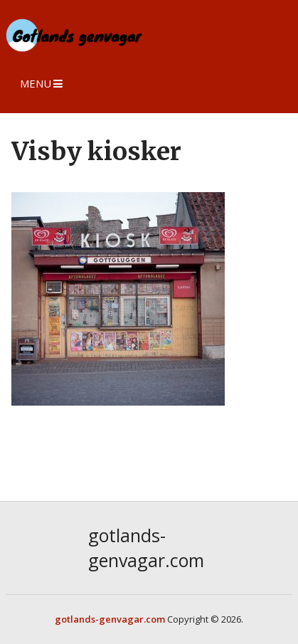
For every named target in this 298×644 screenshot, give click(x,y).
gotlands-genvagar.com (146, 548)
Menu (36, 83)
